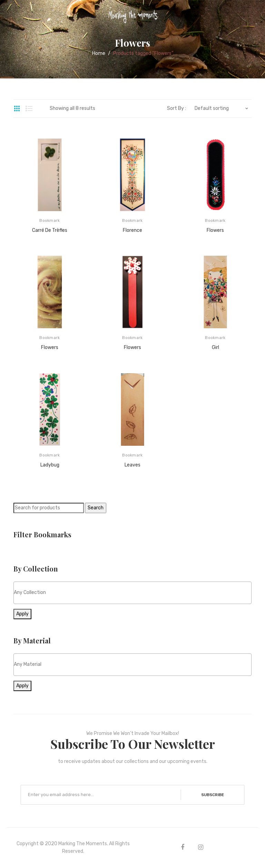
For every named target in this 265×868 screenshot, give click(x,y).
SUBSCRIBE (212, 795)
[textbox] (132, 592)
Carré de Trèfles (50, 230)
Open (10, 15)
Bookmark (50, 220)
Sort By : (176, 108)
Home (99, 53)
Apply (22, 614)
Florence (132, 230)
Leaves (132, 465)
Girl (215, 347)
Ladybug (50, 465)
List (29, 108)
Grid (17, 108)
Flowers (215, 230)
